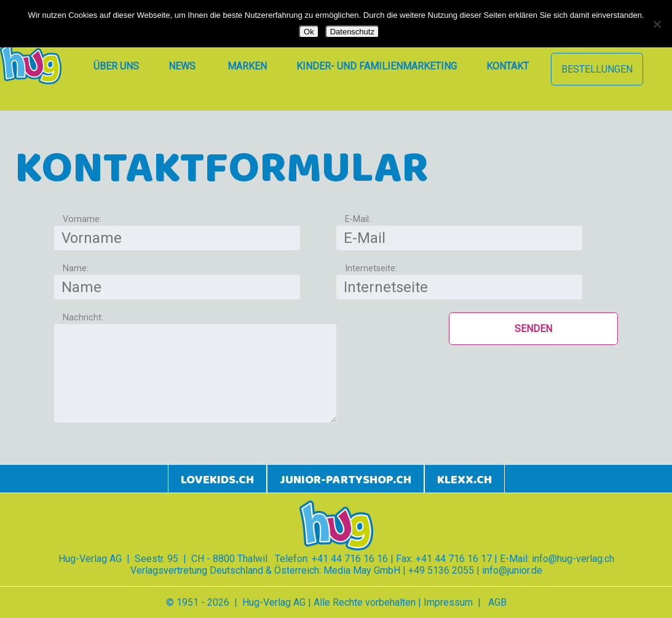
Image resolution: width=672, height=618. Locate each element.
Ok (309, 32)
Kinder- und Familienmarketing (377, 66)
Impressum (448, 602)
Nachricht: (83, 318)
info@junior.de (512, 570)
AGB (497, 602)
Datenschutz (352, 32)
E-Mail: (358, 219)
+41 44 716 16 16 (350, 559)
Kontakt (508, 66)
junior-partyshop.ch (346, 480)
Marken (247, 66)
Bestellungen (597, 69)
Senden (533, 329)
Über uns (116, 66)
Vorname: (82, 219)
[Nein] (657, 24)
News (182, 66)
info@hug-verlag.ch (573, 559)
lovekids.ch (217, 480)
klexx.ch (464, 480)
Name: (76, 268)
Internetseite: (371, 268)
